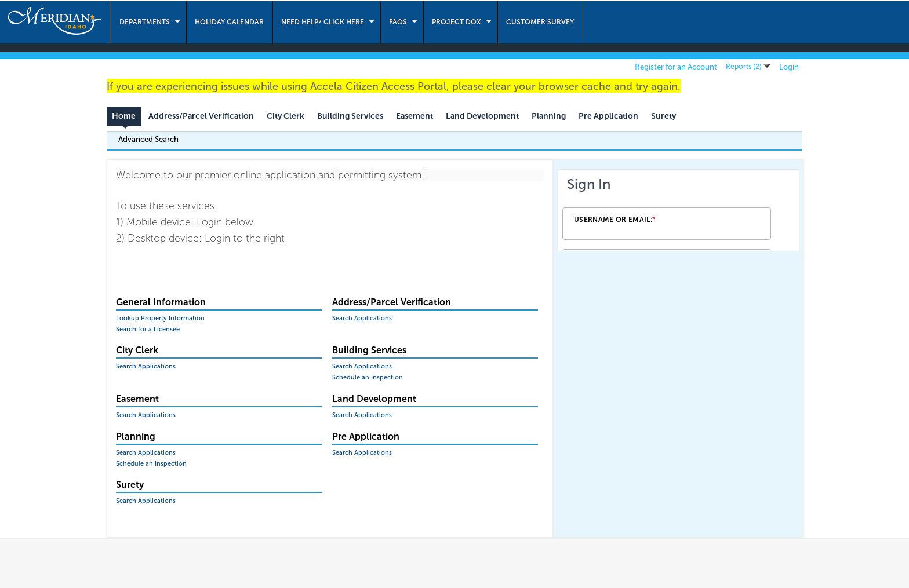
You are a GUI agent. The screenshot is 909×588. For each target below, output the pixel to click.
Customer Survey (540, 22)
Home (124, 116)
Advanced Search (148, 139)
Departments (145, 22)
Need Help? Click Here (323, 22)
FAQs (398, 22)
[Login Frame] (678, 210)
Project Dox (457, 22)
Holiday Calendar (229, 22)
